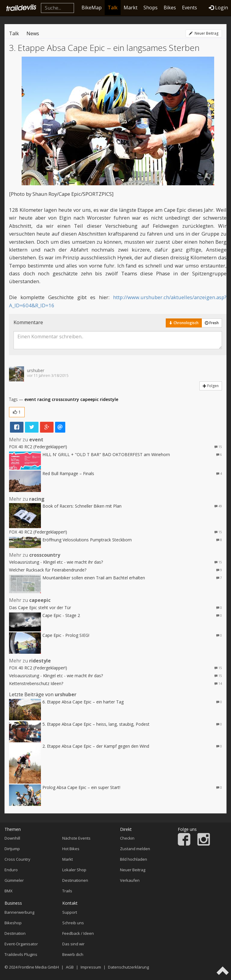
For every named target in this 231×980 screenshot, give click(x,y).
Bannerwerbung (19, 912)
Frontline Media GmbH (39, 967)
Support (70, 912)
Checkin (127, 838)
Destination (15, 933)
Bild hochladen (134, 859)
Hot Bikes (71, 849)
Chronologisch (184, 323)
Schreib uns (73, 923)
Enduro (11, 870)
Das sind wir (73, 944)
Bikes (170, 8)
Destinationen (75, 880)
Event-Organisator (21, 944)
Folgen (211, 386)
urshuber (36, 370)
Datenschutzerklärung (128, 967)
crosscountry (65, 399)
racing (44, 399)
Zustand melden (135, 849)
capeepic (89, 399)
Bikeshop (13, 923)
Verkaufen (130, 880)
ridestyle (109, 399)
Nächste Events (76, 838)
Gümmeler (14, 880)
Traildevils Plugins (21, 954)
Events (189, 8)
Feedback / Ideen (78, 933)
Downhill (12, 838)
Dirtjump (12, 849)
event (30, 399)
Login (218, 8)
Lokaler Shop (74, 870)
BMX (9, 891)
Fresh (212, 323)
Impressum (91, 967)
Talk (113, 8)
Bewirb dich (73, 954)
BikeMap (92, 8)
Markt (131, 8)
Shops (151, 8)
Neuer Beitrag (204, 33)
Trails (67, 891)
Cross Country (17, 859)
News (33, 33)
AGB (70, 967)
